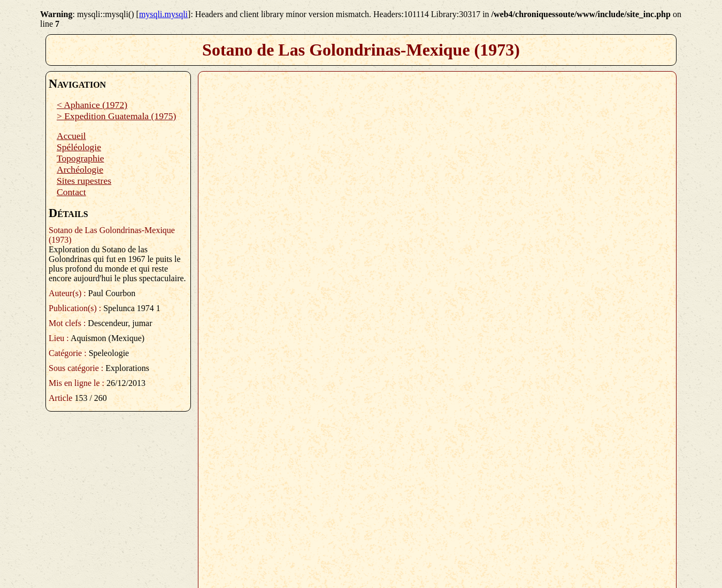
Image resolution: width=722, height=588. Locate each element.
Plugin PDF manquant (437, 326)
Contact (71, 192)
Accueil (71, 136)
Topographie (80, 158)
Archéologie (80, 169)
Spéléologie (79, 147)
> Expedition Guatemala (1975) (116, 116)
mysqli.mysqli (163, 14)
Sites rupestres (84, 181)
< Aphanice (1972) (92, 105)
